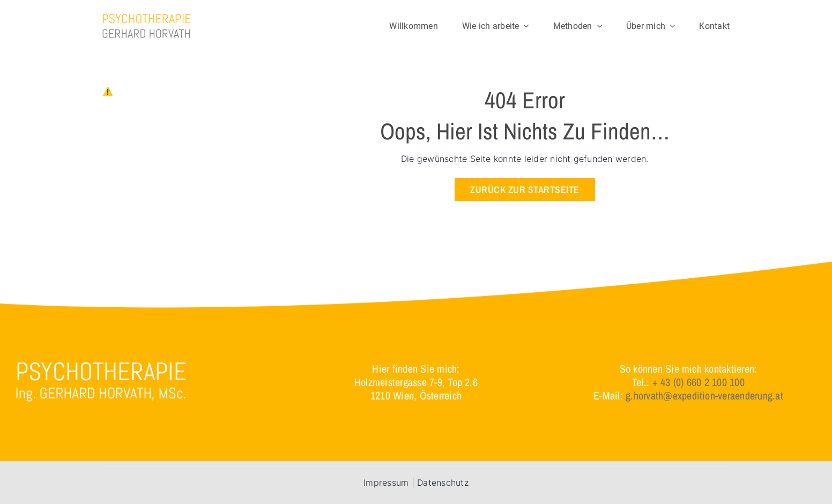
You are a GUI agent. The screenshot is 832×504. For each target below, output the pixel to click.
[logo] (147, 18)
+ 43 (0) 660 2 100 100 (699, 382)
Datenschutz (443, 483)
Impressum (386, 483)
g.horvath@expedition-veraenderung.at (704, 395)
